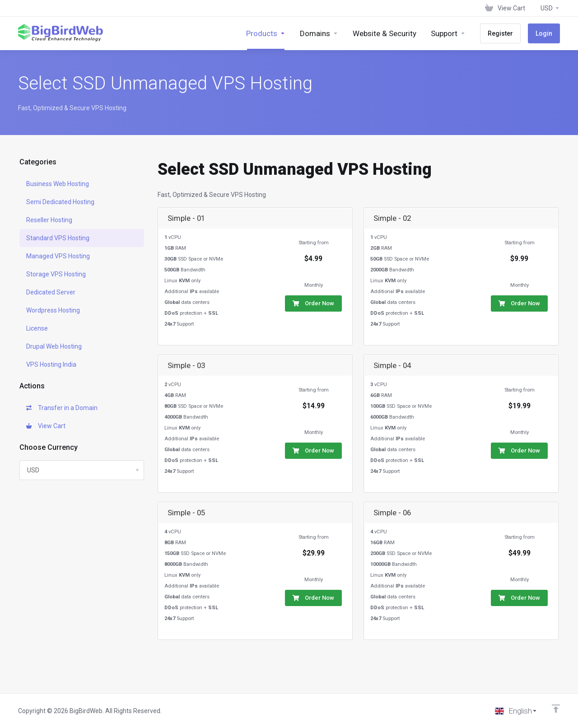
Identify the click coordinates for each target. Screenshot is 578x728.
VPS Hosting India (51, 364)
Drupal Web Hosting (54, 346)
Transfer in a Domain (62, 408)
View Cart (46, 426)
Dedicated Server (51, 292)
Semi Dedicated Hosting (60, 202)
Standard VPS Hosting (58, 238)
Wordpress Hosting (53, 310)
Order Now (313, 303)
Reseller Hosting (49, 220)
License (37, 328)
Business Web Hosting (58, 184)
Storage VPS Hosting (56, 274)
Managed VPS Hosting (58, 256)
